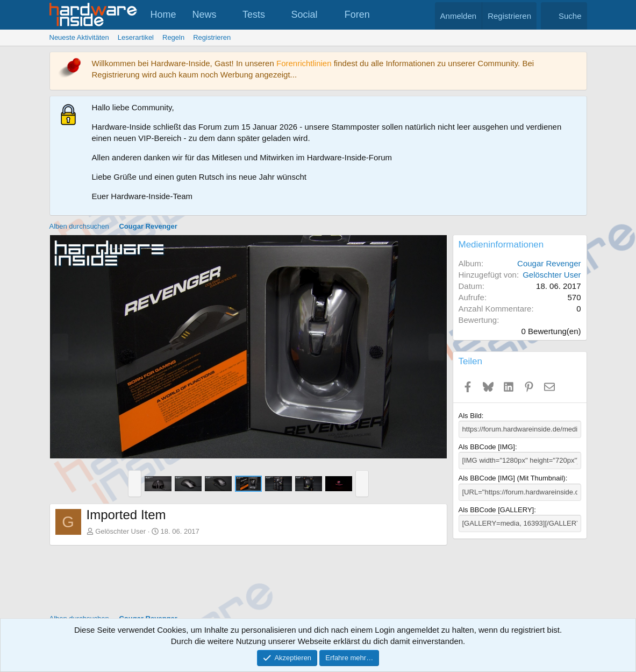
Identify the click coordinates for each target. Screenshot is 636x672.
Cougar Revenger (549, 263)
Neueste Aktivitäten (79, 37)
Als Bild (470, 416)
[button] (226, 15)
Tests (254, 15)
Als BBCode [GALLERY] (496, 510)
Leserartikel (136, 37)
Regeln (173, 37)
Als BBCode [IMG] (487, 447)
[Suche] (564, 16)
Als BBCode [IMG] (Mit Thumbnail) (512, 478)
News (205, 15)
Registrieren (212, 37)
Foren (357, 15)
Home (163, 15)
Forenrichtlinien (304, 63)
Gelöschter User (120, 531)
